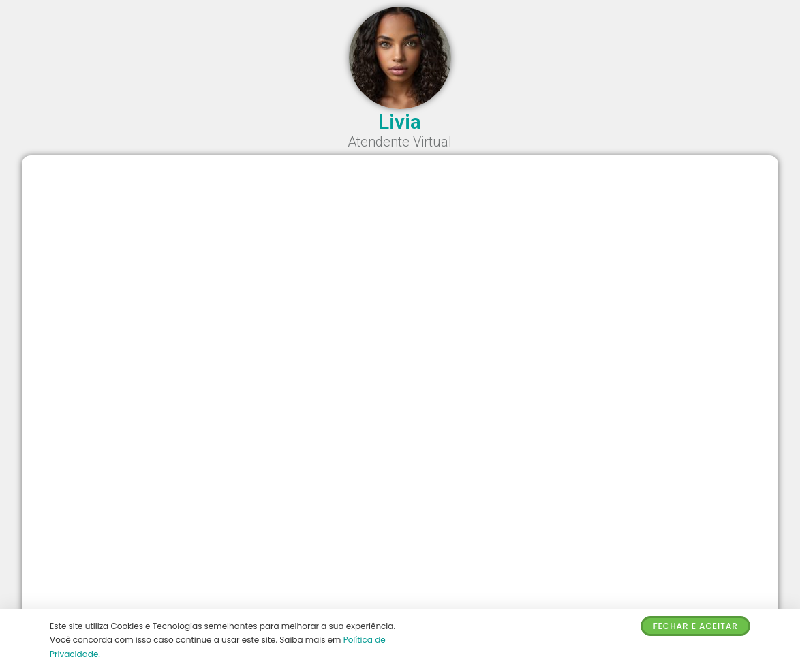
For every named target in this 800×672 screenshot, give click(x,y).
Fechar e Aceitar (695, 626)
